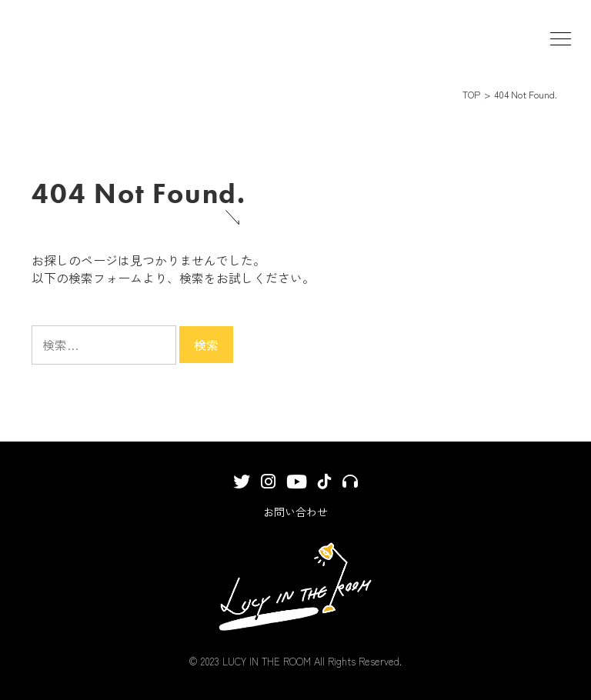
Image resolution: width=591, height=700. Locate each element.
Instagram (268, 488)
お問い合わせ (295, 512)
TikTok (325, 487)
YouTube (297, 488)
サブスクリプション (350, 487)
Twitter (242, 488)
